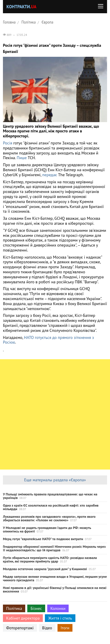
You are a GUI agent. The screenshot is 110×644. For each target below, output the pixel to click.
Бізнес (36, 608)
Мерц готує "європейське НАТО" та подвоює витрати (43, 539)
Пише (22, 158)
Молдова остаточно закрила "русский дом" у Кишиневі (45, 569)
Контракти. (21, 7)
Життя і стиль (60, 618)
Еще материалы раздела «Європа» (55, 480)
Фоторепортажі (20, 628)
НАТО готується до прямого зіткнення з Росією (48, 340)
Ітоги (65, 628)
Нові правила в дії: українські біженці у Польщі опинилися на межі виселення (55, 589)
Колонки (58, 608)
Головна (9, 22)
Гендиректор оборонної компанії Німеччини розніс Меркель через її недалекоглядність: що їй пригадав (54, 548)
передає (50, 175)
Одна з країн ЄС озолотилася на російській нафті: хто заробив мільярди (51, 507)
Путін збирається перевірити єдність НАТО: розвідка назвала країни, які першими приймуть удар (50, 559)
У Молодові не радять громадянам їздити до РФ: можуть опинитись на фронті (47, 529)
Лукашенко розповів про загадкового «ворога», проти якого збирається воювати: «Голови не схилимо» (49, 518)
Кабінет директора (23, 618)
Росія (8, 143)
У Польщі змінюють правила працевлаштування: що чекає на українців (50, 496)
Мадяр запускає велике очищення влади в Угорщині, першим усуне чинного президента (55, 578)
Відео (47, 628)
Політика (29, 22)
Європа (48, 22)
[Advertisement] (55, 414)
